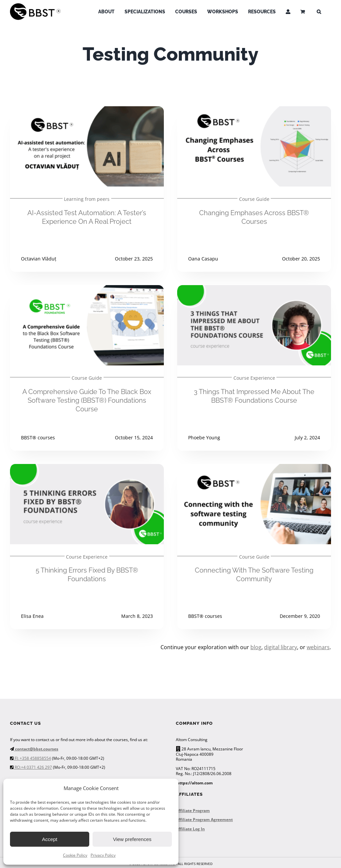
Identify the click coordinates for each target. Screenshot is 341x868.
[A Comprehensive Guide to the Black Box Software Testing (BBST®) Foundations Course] (87, 290)
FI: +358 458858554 (32, 758)
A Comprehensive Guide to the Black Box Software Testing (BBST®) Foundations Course (87, 400)
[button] (319, 12)
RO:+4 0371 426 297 (33, 767)
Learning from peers (87, 199)
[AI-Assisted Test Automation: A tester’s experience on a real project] (87, 111)
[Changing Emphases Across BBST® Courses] (254, 111)
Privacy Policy (103, 855)
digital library (281, 647)
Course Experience (254, 378)
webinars (318, 647)
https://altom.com (195, 783)
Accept (50, 839)
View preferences (132, 839)
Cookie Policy (75, 855)
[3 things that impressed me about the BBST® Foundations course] (254, 290)
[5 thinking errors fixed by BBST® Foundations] (87, 469)
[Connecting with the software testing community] (254, 469)
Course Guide (254, 199)
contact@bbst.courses (36, 749)
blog (256, 647)
